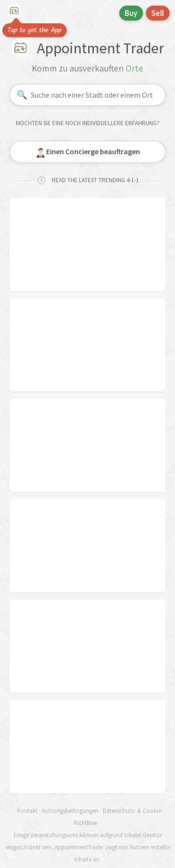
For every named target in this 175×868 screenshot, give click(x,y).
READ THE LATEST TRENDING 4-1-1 (88, 180)
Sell (157, 13)
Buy (131, 13)
